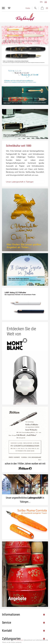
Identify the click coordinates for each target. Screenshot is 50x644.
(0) (43, 8)
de (46, 2)
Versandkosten (19, 640)
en (41, 2)
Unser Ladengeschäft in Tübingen (20, 182)
